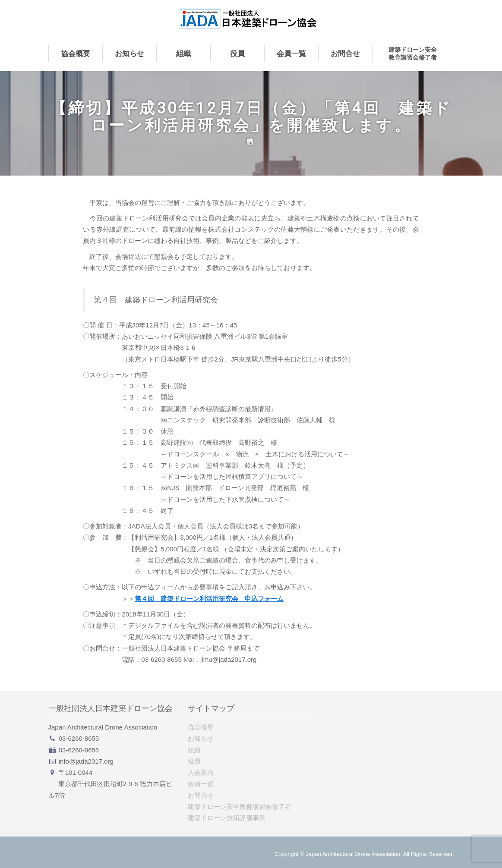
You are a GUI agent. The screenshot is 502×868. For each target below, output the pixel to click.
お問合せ (345, 53)
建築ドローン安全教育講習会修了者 (413, 53)
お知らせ (129, 53)
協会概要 (76, 53)
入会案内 (201, 772)
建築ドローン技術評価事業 (227, 818)
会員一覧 (291, 53)
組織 (183, 53)
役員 (237, 53)
